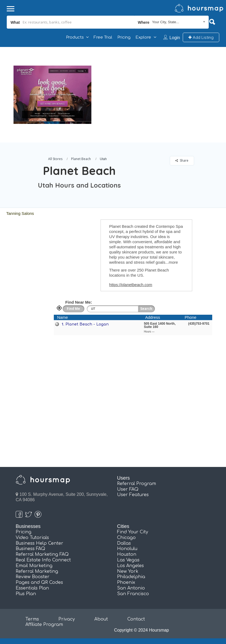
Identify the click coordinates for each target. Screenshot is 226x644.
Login (175, 38)
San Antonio (131, 588)
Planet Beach (81, 159)
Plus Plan (26, 594)
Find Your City (133, 532)
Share (182, 160)
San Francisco (133, 594)
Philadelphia (131, 577)
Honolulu (127, 549)
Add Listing (201, 37)
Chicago (126, 538)
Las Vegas (128, 560)
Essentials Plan (32, 588)
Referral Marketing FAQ (42, 554)
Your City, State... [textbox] (166, 22)
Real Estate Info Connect (43, 560)
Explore (143, 37)
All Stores (55, 159)
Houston (127, 554)
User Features (133, 495)
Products (75, 37)
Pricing (124, 37)
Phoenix (126, 582)
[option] (52, 95)
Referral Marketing (37, 571)
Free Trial (103, 37)
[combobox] (172, 22)
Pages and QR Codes (39, 582)
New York (128, 571)
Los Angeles (130, 566)
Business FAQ (30, 549)
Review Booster (33, 577)
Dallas (124, 543)
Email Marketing (34, 566)
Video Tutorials (32, 538)
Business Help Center (39, 543)
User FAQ (128, 489)
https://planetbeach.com (131, 285)
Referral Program (137, 484)
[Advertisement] (157, 85)
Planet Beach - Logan (87, 324)
